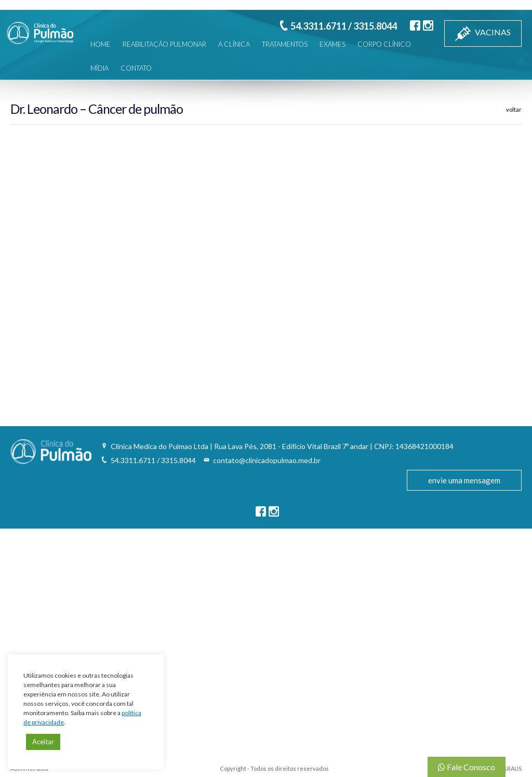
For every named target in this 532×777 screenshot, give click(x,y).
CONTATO (136, 68)
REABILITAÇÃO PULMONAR (164, 44)
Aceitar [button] (43, 742)
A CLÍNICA (234, 44)
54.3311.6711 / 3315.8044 (344, 26)
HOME (101, 44)
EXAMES (332, 44)
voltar (514, 109)
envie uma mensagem (464, 480)
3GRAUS (510, 768)
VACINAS (483, 34)
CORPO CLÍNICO (384, 44)
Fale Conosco (467, 767)
